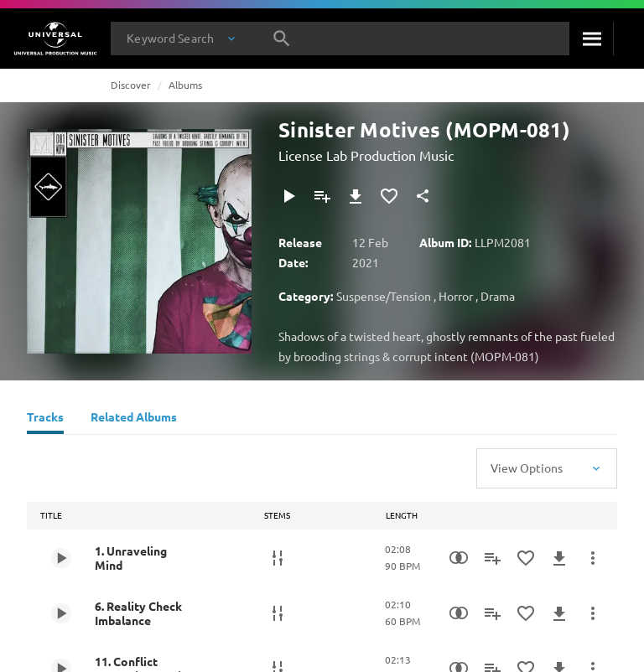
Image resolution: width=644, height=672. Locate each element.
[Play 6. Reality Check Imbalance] (61, 613)
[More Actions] (593, 558)
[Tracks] (45, 419)
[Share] (423, 196)
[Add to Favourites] (389, 196)
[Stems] (278, 558)
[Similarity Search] (459, 558)
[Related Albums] (134, 419)
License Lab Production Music (366, 155)
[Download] (356, 196)
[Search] (591, 39)
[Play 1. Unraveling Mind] (61, 558)
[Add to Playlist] (322, 196)
